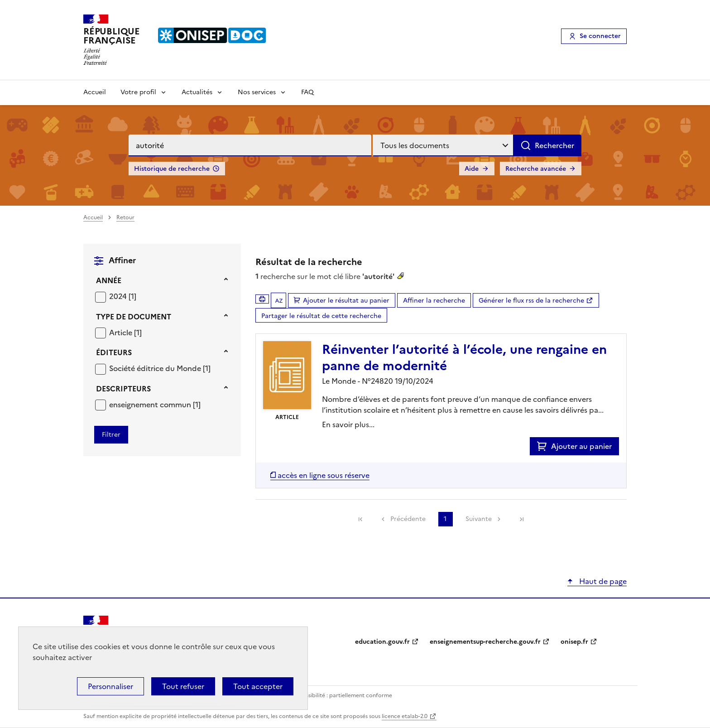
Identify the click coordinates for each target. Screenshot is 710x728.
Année (109, 280)
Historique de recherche (172, 169)
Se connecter (600, 36)
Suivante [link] (479, 519)
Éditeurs (114, 352)
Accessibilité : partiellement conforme (342, 695)
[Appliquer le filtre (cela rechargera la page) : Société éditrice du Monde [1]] (160, 368)
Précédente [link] (408, 519)
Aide (472, 169)
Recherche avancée (536, 169)
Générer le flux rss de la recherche (531, 301)
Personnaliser (110, 686)
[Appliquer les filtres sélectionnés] (111, 435)
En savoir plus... (348, 424)
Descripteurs (123, 389)
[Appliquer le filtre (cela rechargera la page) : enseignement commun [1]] (155, 404)
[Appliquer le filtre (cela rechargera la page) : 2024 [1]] (123, 296)
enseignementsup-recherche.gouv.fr (485, 642)
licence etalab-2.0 (405, 716)
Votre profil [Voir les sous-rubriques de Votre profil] (138, 92)
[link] (360, 519)
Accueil (95, 92)
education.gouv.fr (382, 642)
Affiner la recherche (434, 301)
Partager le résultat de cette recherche (321, 316)
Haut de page (602, 581)
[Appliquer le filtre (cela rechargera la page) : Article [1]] (125, 332)
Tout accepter (258, 686)
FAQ (307, 92)
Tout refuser (183, 686)
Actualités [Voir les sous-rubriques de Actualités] (197, 92)
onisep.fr (574, 642)
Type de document (134, 317)
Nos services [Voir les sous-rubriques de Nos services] (257, 92)
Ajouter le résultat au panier (346, 301)
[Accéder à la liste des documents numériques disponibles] (320, 475)
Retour (125, 217)
